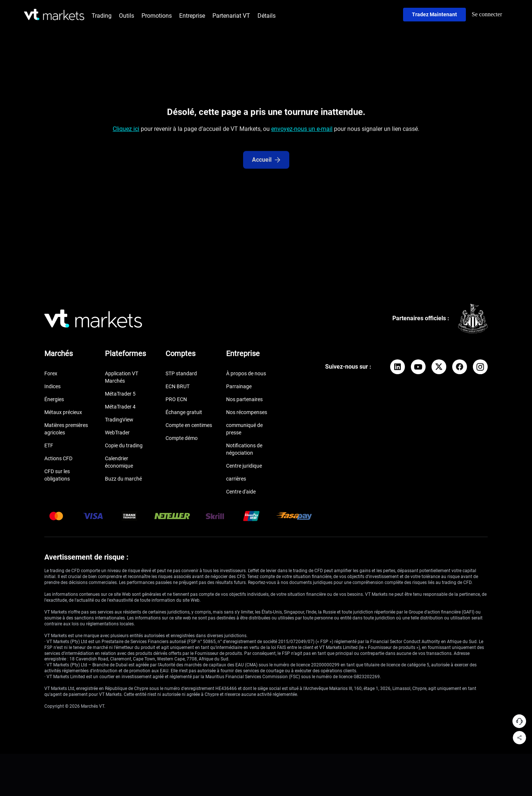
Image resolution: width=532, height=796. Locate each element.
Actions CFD (58, 458)
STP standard (181, 373)
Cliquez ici (126, 130)
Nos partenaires (244, 399)
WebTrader (117, 433)
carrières (236, 479)
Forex (51, 373)
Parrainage (239, 386)
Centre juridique (244, 466)
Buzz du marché (123, 479)
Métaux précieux (63, 412)
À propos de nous (246, 373)
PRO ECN (176, 399)
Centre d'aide (241, 492)
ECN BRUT (178, 386)
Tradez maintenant (434, 14)
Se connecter (487, 14)
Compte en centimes (189, 425)
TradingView (119, 420)
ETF (49, 445)
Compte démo (182, 438)
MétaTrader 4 (120, 407)
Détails (267, 16)
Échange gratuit (184, 412)
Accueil (266, 165)
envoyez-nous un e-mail (302, 130)
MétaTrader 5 (120, 394)
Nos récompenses (247, 412)
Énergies (54, 399)
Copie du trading (124, 445)
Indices (52, 386)
